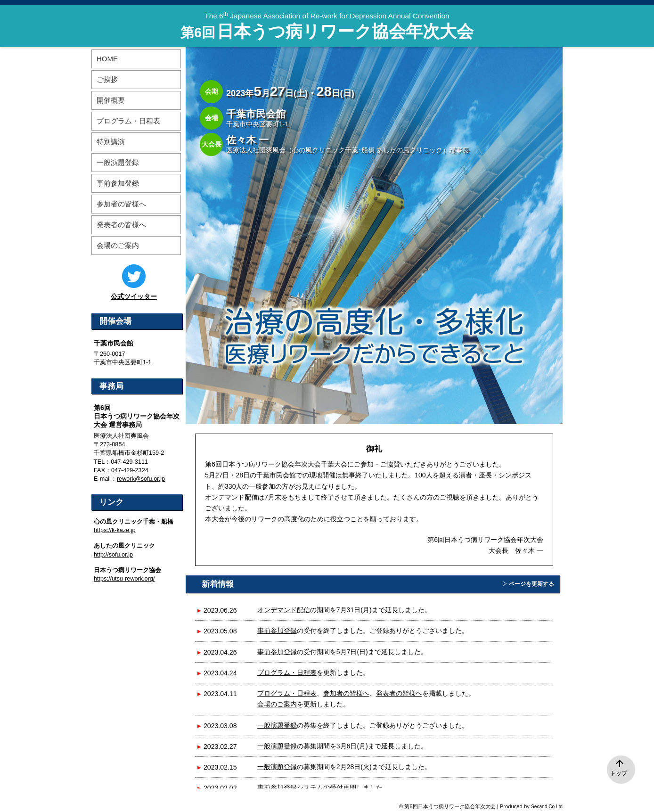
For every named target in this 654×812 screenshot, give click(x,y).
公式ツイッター (134, 296)
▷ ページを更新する (528, 584)
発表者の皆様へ (399, 693)
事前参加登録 (277, 631)
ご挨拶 (107, 79)
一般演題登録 (277, 725)
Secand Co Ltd (547, 807)
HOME (107, 59)
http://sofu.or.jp (113, 555)
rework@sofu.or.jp (141, 479)
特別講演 (111, 142)
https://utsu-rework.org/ (124, 579)
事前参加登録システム (290, 787)
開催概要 (111, 100)
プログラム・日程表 (287, 673)
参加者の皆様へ (346, 693)
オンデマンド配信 (284, 610)
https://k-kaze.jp (115, 530)
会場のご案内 (277, 704)
